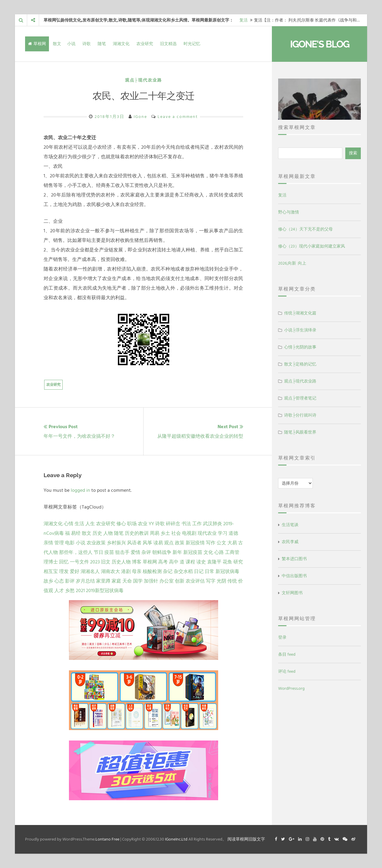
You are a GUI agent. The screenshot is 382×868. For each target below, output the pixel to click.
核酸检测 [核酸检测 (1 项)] (152, 572)
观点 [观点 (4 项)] (169, 543)
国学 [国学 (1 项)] (138, 581)
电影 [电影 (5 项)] (70, 543)
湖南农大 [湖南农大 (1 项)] (110, 572)
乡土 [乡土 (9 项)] (165, 533)
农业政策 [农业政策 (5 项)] (96, 543)
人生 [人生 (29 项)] (90, 524)
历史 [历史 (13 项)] (97, 533)
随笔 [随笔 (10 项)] (119, 533)
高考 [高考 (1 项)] (163, 562)
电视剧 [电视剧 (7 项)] (189, 533)
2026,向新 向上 (292, 263)
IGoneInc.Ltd (176, 839)
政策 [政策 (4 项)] (180, 543)
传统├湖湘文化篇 (300, 313)
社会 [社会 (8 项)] (176, 533)
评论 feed (287, 671)
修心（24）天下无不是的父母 (305, 229)
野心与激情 (289, 212)
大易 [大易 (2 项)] (232, 543)
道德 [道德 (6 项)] (233, 533)
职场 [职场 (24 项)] (132, 524)
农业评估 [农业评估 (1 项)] (195, 581)
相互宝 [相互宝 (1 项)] (51, 572)
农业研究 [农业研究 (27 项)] (106, 524)
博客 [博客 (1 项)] (137, 562)
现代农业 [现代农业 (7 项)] (207, 533)
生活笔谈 (290, 525)
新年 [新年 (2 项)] (177, 552)
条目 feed (287, 654)
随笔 (102, 44)
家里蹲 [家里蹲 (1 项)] (103, 581)
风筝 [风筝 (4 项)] (147, 543)
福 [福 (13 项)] (67, 533)
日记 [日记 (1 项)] (199, 572)
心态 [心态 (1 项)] (59, 581)
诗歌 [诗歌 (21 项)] (160, 524)
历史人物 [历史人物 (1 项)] (121, 562)
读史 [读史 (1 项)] (201, 562)
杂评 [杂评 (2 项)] (146, 552)
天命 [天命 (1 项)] (127, 581)
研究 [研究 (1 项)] (238, 562)
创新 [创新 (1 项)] (180, 581)
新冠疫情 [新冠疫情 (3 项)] (195, 543)
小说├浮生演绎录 (300, 330)
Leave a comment (178, 117)
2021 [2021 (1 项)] (80, 591)
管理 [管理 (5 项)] (59, 543)
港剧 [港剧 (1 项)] (126, 572)
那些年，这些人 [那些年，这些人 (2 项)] (76, 552)
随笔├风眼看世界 (300, 432)
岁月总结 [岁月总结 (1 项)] (85, 581)
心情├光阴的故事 (300, 347)
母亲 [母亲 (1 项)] (137, 572)
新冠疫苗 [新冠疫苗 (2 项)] (193, 552)
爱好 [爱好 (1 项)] (75, 572)
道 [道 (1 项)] (182, 562)
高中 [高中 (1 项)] (174, 562)
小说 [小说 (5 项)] (81, 543)
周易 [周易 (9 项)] (155, 533)
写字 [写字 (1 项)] (211, 581)
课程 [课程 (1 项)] (190, 562)
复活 (244, 20)
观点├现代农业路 (144, 80)
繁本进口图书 (294, 559)
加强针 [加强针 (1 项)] (151, 581)
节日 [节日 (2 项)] (98, 552)
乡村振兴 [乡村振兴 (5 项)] (116, 543)
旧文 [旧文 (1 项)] (106, 562)
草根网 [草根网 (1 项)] (150, 562)
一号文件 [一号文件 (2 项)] (79, 562)
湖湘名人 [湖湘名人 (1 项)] (90, 572)
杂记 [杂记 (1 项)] (168, 572)
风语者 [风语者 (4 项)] (134, 543)
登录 (282, 637)
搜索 (353, 153)
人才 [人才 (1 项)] (59, 591)
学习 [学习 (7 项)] (223, 533)
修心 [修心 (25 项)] (121, 524)
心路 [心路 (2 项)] (219, 552)
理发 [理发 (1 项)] (64, 572)
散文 (57, 44)
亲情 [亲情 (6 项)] (48, 543)
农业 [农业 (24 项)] (143, 524)
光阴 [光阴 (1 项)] (221, 581)
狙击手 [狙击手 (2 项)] (122, 552)
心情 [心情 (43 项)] (69, 524)
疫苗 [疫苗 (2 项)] (109, 552)
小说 (71, 44)
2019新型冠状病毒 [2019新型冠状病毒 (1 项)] (105, 591)
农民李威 (290, 542)
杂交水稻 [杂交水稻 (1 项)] (183, 572)
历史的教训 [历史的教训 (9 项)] (137, 533)
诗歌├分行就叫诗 (300, 415)
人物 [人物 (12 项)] (108, 533)
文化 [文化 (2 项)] (208, 552)
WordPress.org (291, 688)
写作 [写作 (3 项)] (211, 543)
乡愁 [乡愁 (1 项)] (70, 591)
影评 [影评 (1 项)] (70, 581)
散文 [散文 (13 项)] (87, 533)
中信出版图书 (294, 576)
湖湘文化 (121, 44)
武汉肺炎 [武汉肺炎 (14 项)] (212, 524)
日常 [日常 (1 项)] (210, 572)
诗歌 (87, 44)
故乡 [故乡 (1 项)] (48, 581)
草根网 (37, 44)
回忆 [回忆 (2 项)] (64, 562)
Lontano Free (107, 839)
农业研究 (145, 44)
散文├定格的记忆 (300, 364)
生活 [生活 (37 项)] (79, 524)
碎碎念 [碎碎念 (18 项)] (173, 524)
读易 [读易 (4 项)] (158, 543)
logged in (80, 490)
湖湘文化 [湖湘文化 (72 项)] (53, 524)
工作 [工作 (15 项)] (197, 524)
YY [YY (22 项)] (151, 524)
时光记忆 (192, 44)
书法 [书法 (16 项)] (186, 524)
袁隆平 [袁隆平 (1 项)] (214, 562)
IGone (140, 117)
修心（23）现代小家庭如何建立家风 (312, 246)
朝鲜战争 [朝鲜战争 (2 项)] (162, 552)
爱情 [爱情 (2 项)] (135, 552)
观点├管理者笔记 (300, 398)
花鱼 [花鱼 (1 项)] (227, 562)
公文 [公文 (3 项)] (221, 543)
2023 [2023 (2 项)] (95, 562)
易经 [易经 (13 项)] (76, 533)
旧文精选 (168, 44)
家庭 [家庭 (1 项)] (116, 581)
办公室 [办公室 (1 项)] (167, 581)
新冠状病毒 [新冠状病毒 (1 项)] (227, 572)
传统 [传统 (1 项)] (232, 581)
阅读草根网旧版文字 (246, 839)
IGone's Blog (320, 44)
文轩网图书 (292, 593)
